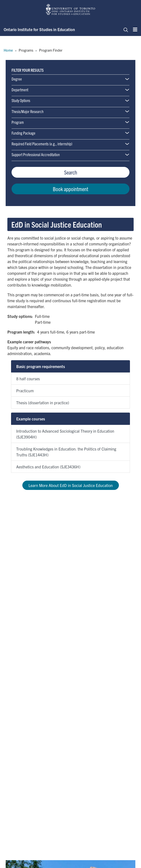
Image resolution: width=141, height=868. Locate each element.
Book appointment (70, 189)
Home (8, 50)
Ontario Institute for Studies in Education (39, 29)
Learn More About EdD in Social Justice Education (71, 485)
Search (71, 172)
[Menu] (134, 29)
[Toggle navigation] (124, 29)
